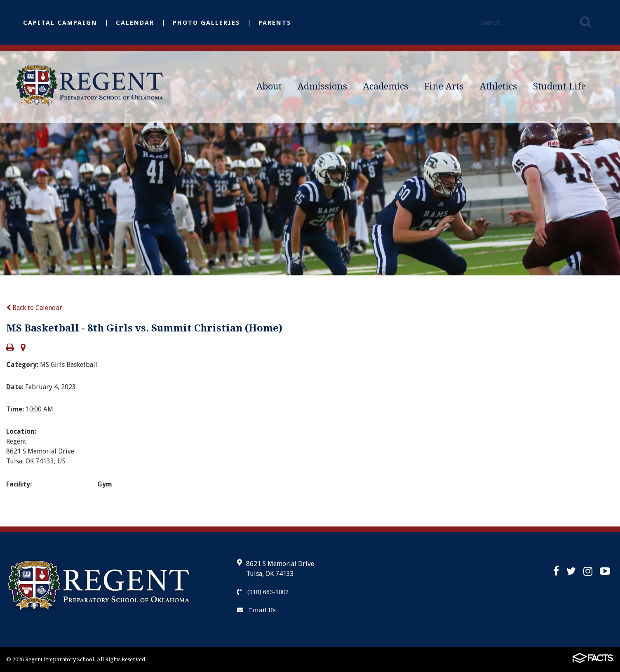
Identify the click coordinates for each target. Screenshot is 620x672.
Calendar (135, 23)
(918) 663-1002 (263, 592)
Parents (275, 23)
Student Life (559, 86)
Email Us (256, 610)
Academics (386, 86)
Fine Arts (444, 86)
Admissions (322, 86)
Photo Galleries (206, 23)
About (269, 86)
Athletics (498, 86)
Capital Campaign (60, 23)
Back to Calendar (34, 308)
